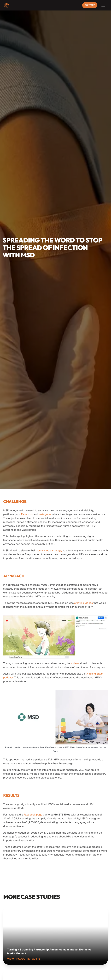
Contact (90, 5)
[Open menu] (103, 5)
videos (75, 663)
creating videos (83, 603)
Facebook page (33, 815)
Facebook (27, 514)
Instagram (45, 514)
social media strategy (49, 550)
